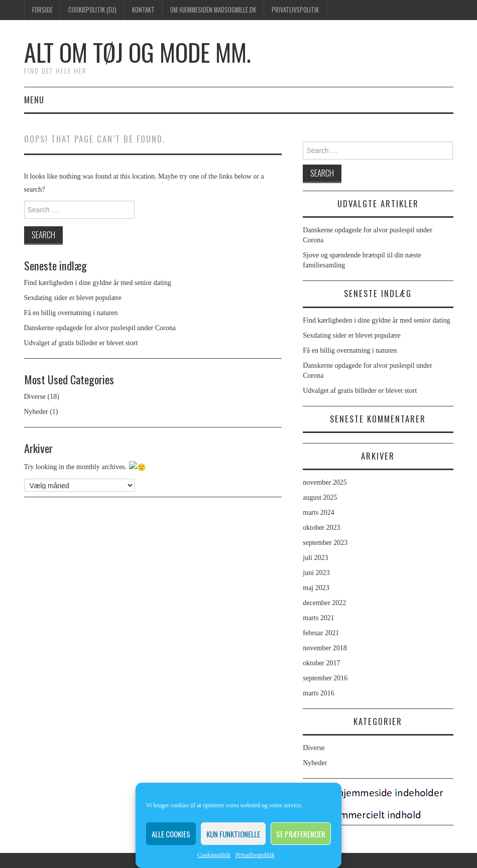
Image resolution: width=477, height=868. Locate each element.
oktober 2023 (321, 528)
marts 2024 (319, 513)
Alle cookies (171, 834)
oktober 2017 (321, 663)
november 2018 (325, 648)
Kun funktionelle (233, 834)
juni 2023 (316, 573)
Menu (34, 100)
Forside (42, 10)
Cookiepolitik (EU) (92, 10)
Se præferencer (301, 834)
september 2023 (325, 543)
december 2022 (324, 603)
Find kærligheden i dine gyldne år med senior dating (98, 283)
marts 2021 (319, 618)
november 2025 (325, 482)
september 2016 (325, 678)
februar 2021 (321, 633)
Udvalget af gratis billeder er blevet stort (81, 343)
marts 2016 (319, 693)
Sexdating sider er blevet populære (73, 298)
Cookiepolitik (214, 855)
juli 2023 (315, 558)
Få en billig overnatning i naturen (71, 313)
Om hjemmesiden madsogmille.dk (213, 10)
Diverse (35, 397)
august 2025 (320, 497)
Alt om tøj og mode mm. (138, 52)
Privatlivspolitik (255, 855)
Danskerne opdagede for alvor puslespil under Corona (100, 328)
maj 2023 (316, 588)
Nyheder (36, 412)
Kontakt (143, 10)
